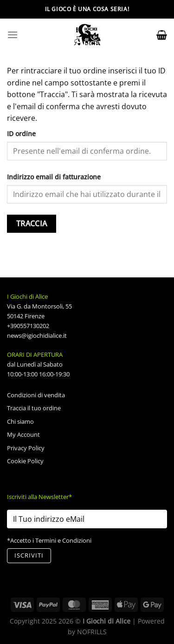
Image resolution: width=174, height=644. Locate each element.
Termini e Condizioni (63, 540)
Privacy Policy (26, 448)
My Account (23, 434)
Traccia (32, 223)
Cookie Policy (25, 461)
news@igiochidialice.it (37, 335)
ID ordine (21, 134)
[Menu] (13, 35)
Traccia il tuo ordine (34, 408)
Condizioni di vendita (36, 395)
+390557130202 (28, 326)
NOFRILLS (92, 632)
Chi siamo (20, 421)
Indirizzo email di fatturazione (54, 177)
